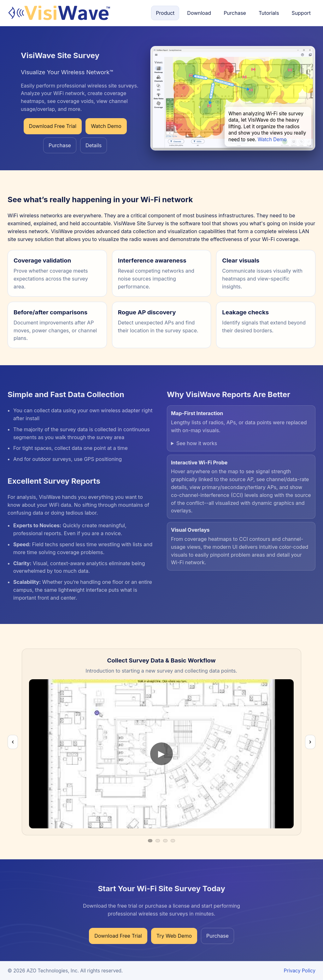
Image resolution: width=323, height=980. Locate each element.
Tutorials (269, 13)
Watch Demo (106, 126)
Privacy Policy (300, 971)
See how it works (197, 443)
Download (199, 13)
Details (94, 145)
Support (301, 13)
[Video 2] (158, 841)
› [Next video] (310, 742)
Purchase (235, 13)
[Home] (59, 13)
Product (165, 13)
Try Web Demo (174, 936)
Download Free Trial (53, 126)
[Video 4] (173, 841)
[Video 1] (150, 841)
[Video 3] (165, 841)
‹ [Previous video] (13, 742)
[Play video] (161, 753)
